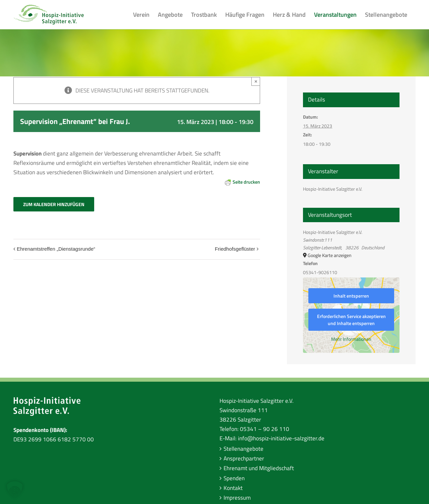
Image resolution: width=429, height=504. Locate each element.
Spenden (234, 478)
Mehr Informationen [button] (351, 339)
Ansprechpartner (244, 458)
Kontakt (233, 488)
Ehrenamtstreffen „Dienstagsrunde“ (56, 249)
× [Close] (256, 81)
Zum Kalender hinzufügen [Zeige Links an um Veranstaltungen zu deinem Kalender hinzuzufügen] (54, 204)
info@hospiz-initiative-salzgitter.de (281, 438)
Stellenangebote (243, 449)
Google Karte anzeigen (330, 255)
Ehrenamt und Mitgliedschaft (259, 468)
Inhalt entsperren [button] (351, 296)
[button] (15, 489)
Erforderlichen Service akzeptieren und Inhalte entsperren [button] (351, 320)
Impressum (237, 498)
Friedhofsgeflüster (235, 249)
